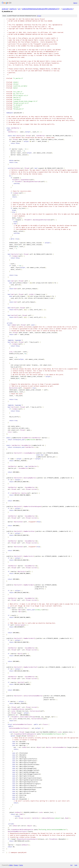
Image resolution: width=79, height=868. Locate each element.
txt (71, 865)
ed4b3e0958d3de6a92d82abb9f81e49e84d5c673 (40, 9)
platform (13, 9)
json (76, 865)
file (39, 16)
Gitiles (11, 865)
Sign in (75, 3)
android (5, 9)
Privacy (16, 865)
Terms (21, 865)
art (19, 9)
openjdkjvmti (68, 9)
